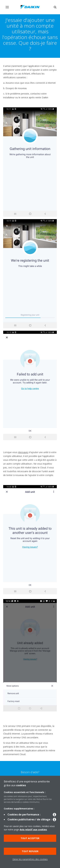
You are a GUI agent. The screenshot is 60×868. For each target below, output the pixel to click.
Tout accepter (30, 838)
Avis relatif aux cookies (33, 829)
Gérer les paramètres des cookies (30, 859)
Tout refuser (30, 851)
